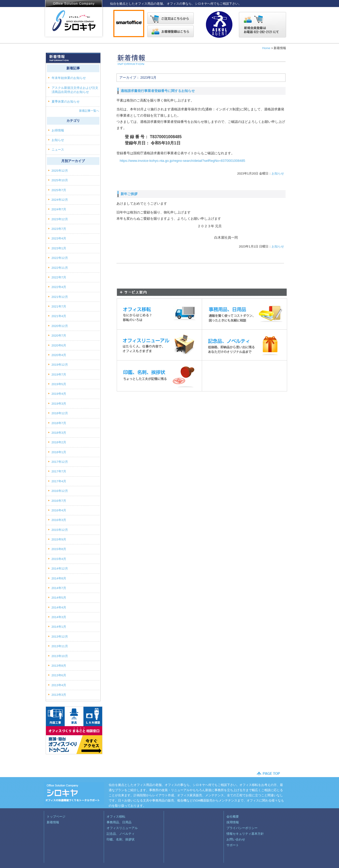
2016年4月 (59, 510)
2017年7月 (59, 471)
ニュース (58, 149)
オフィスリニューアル (122, 828)
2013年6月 (59, 675)
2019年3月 (59, 403)
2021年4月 (59, 316)
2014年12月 (60, 568)
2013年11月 (60, 646)
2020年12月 (60, 326)
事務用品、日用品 (119, 822)
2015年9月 (59, 539)
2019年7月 (59, 374)
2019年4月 (59, 394)
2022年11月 (60, 268)
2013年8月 (59, 666)
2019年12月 (60, 365)
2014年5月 (59, 597)
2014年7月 (59, 588)
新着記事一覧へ (89, 111)
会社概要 (233, 816)
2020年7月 (59, 335)
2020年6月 (59, 345)
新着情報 (53, 822)
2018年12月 (60, 413)
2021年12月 (60, 297)
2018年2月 (59, 442)
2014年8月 (59, 578)
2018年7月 (59, 423)
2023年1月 (59, 248)
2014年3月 (59, 617)
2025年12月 (60, 171)
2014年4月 (59, 607)
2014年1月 (59, 627)
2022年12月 (60, 258)
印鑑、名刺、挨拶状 (121, 839)
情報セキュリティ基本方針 (245, 834)
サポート (233, 845)
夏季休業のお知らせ (66, 101)
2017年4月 (59, 481)
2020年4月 (59, 355)
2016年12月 (60, 491)
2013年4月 (59, 685)
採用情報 (233, 822)
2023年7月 (59, 229)
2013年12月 (60, 636)
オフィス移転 (116, 816)
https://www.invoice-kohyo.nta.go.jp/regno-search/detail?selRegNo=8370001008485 (183, 161)
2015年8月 (59, 549)
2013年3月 (59, 695)
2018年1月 (59, 452)
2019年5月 (59, 384)
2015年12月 (60, 530)
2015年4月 (59, 559)
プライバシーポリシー (242, 828)
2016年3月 (59, 520)
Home (266, 48)
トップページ (56, 816)
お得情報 (58, 130)
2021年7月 (59, 306)
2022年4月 (59, 287)
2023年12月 (60, 219)
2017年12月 (60, 462)
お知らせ (278, 173)
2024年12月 (60, 200)
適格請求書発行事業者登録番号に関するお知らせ (158, 91)
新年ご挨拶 (129, 194)
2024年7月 (59, 209)
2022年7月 (59, 277)
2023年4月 (59, 238)
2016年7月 (59, 501)
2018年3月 (59, 433)
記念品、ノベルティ (121, 834)
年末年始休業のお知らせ (69, 78)
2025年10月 (60, 180)
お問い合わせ (236, 839)
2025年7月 (59, 190)
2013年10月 (60, 656)
